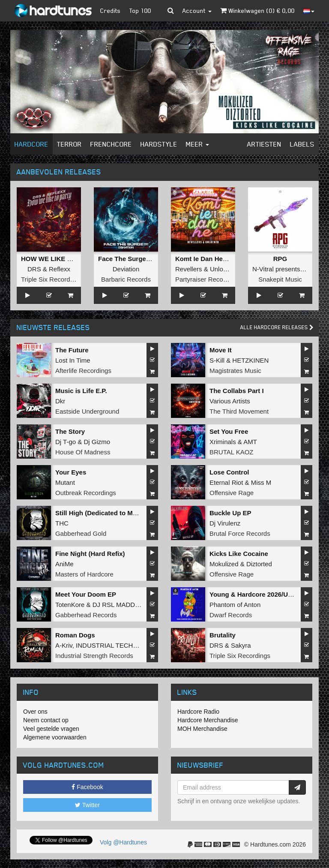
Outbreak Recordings (86, 493)
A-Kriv (64, 645)
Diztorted (259, 564)
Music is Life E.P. (81, 391)
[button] (171, 11)
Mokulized (224, 564)
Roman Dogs (75, 635)
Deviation (126, 269)
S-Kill (217, 360)
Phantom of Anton (235, 605)
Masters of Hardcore (84, 574)
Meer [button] (197, 144)
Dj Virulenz (225, 523)
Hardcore (31, 144)
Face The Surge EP (127, 259)
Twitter (87, 805)
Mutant (65, 482)
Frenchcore (111, 144)
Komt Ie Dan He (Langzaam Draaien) (230, 259)
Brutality (223, 635)
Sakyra (241, 645)
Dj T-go (66, 442)
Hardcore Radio (198, 712)
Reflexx (60, 269)
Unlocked (223, 269)
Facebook (87, 787)
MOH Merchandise (202, 729)
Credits (111, 11)
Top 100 (140, 11)
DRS (34, 269)
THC (62, 523)
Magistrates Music (235, 371)
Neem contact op (46, 720)
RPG (280, 259)
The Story (70, 431)
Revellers (189, 269)
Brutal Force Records (240, 533)
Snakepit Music (280, 279)
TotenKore (70, 605)
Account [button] (197, 11)
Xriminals (223, 442)
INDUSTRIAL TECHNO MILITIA (121, 645)
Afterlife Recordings (83, 371)
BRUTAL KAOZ (232, 452)
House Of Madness (83, 452)
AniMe (64, 564)
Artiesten (264, 144)
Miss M (261, 482)
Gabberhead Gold (81, 533)
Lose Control (229, 472)
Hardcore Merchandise (208, 720)
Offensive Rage (232, 493)
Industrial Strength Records (94, 656)
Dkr (60, 401)
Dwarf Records (231, 615)
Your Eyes (71, 472)
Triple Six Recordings (51, 279)
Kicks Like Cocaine (239, 554)
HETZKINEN (250, 360)
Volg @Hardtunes (123, 842)
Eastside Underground (87, 411)
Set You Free (229, 431)
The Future (72, 350)
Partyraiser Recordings (208, 279)
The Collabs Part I (237, 391)
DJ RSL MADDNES (120, 605)
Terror (69, 144)
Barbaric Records (126, 279)
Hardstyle (159, 144)
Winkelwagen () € (257, 11)
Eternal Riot (226, 482)
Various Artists (230, 401)
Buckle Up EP (230, 513)
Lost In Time (73, 360)
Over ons (35, 712)
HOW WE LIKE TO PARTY (60, 259)
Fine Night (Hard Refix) (90, 554)
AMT (250, 442)
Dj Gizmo (97, 442)
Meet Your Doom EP (86, 594)
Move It (221, 350)
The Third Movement (239, 411)
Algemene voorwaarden (55, 737)
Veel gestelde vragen (51, 729)
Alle (277, 327)
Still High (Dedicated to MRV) (99, 513)
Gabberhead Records (86, 615)
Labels (302, 144)
